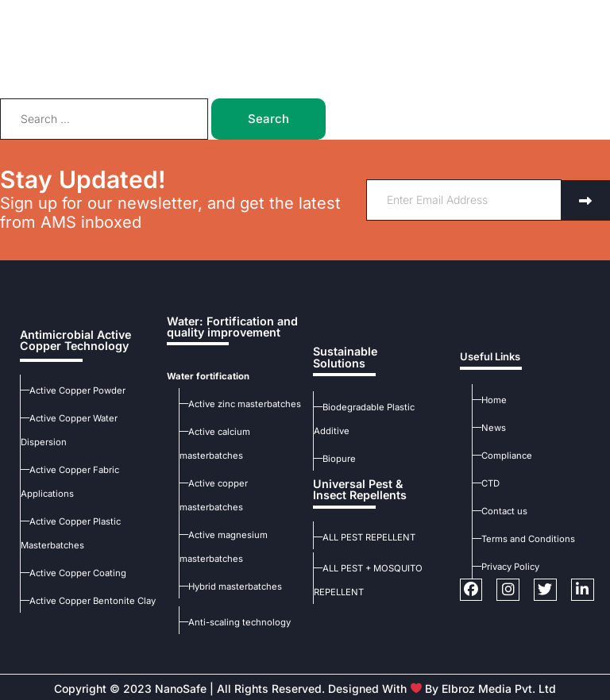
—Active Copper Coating (73, 571)
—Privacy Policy (506, 565)
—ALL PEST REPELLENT (364, 522)
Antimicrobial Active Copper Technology (70, 339)
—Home (489, 398)
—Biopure (334, 446)
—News (488, 426)
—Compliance (502, 454)
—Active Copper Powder (72, 388)
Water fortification (205, 375)
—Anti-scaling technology (235, 621)
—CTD (486, 482)
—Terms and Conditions (523, 537)
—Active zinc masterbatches (239, 402)
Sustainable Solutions (342, 369)
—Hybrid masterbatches (230, 585)
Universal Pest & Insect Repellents (356, 476)
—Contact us (500, 510)
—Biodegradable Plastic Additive (382, 418)
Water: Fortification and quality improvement (225, 326)
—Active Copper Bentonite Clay (87, 598)
